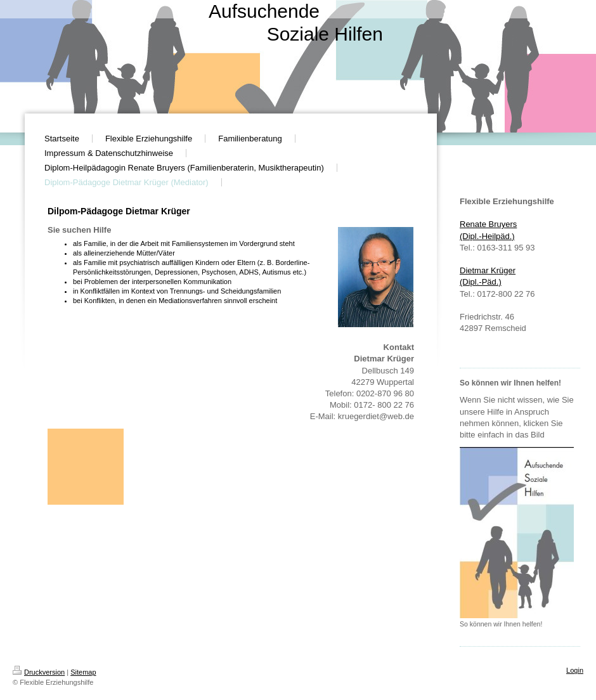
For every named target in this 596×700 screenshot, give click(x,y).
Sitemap (83, 672)
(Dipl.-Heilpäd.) (487, 236)
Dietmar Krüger (488, 270)
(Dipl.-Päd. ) (481, 282)
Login (575, 670)
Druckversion (39, 672)
